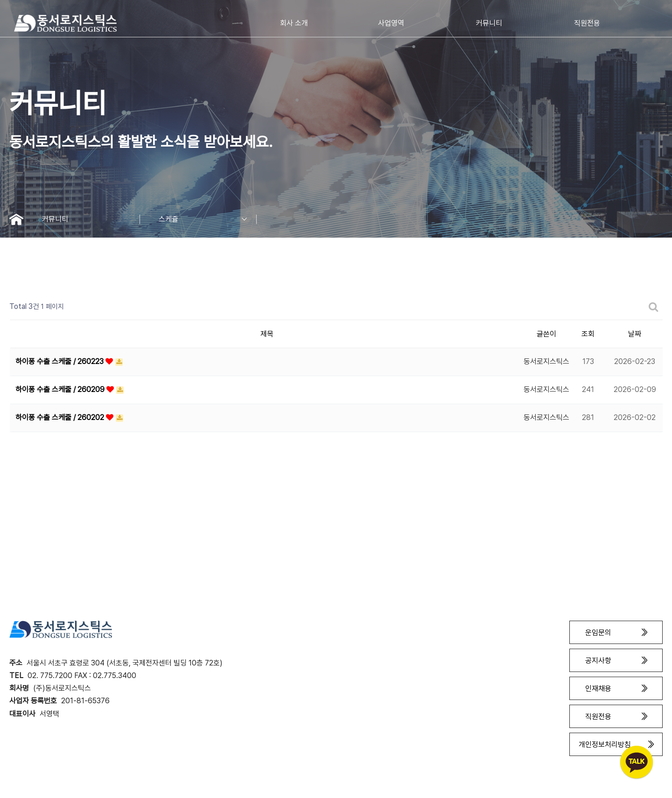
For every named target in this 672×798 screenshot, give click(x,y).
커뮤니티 (91, 219)
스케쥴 (208, 219)
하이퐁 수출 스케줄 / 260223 (60, 361)
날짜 (635, 334)
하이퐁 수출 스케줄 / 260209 (61, 389)
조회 (588, 334)
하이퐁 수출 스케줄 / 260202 (61, 417)
